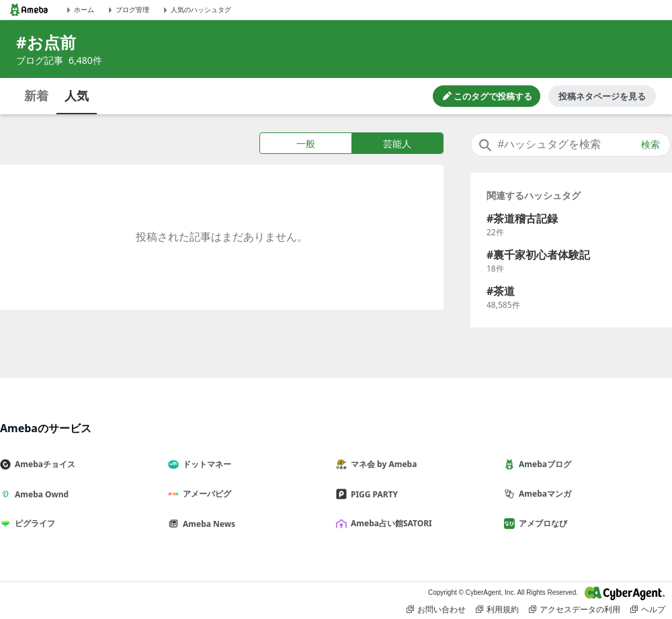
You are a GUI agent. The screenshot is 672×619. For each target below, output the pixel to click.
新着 (36, 95)
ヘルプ (648, 610)
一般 (306, 143)
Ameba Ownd (40, 494)
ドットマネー (205, 464)
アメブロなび (541, 523)
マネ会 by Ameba (382, 464)
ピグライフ (33, 523)
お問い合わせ (436, 610)
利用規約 (497, 610)
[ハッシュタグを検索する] (571, 145)
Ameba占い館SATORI (389, 523)
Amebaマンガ (543, 494)
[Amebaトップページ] (29, 10)
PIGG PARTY (372, 494)
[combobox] (571, 145)
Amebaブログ (543, 464)
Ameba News (207, 524)
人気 (77, 95)
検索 (650, 145)
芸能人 (397, 143)
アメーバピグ (205, 494)
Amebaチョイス (43, 464)
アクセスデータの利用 (575, 610)
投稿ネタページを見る (602, 96)
